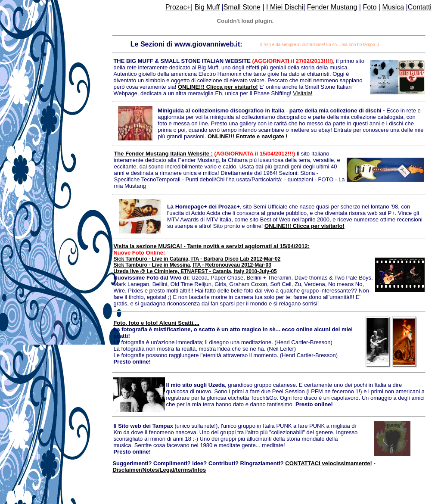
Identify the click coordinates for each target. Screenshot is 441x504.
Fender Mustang (332, 7)
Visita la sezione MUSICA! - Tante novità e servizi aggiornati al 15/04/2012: (211, 246)
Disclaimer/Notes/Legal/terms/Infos (159, 470)
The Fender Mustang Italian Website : (163, 154)
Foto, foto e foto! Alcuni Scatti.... (156, 323)
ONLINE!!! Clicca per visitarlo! (218, 87)
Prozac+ (178, 7)
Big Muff (207, 7)
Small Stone (242, 7)
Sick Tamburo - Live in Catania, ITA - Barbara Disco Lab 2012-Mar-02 (197, 259)
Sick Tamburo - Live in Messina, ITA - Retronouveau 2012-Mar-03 (192, 265)
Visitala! (303, 93)
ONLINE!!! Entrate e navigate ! (248, 136)
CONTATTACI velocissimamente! (329, 463)
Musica (393, 7)
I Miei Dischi (285, 7)
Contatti (420, 7)
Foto (370, 7)
